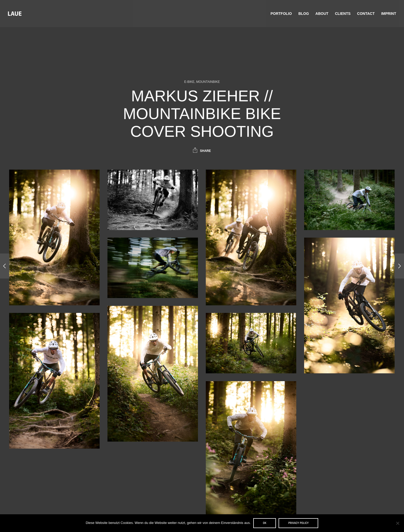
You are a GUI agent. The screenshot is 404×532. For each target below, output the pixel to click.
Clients (343, 14)
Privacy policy (298, 523)
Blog (304, 14)
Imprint (389, 14)
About (322, 14)
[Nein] (397, 523)
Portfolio (281, 14)
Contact (366, 14)
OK (265, 523)
